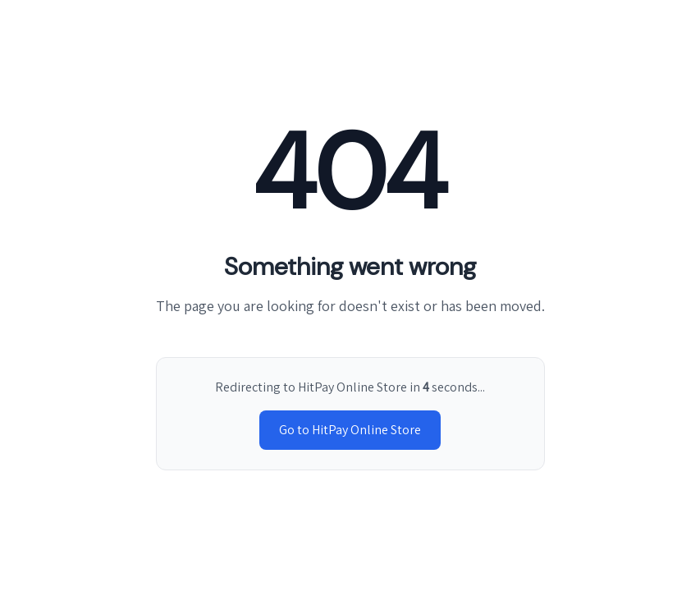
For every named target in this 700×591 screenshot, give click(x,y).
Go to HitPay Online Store (350, 430)
